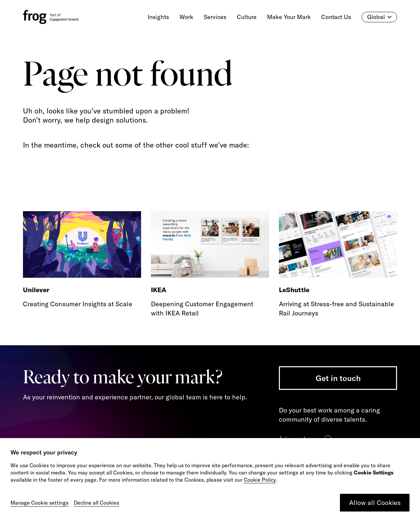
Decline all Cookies (96, 503)
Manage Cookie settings (40, 503)
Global (379, 17)
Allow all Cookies (375, 502)
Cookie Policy (260, 480)
